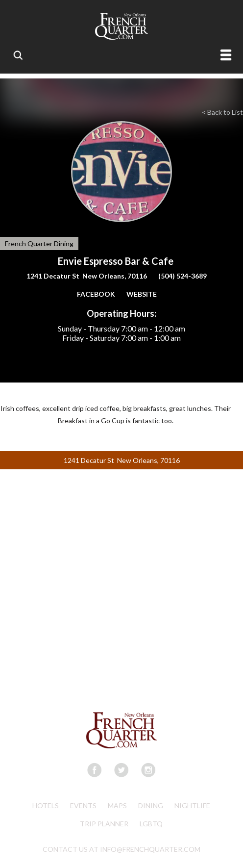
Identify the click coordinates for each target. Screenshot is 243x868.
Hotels (46, 805)
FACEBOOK (96, 294)
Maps (117, 805)
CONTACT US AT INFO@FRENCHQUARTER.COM (121, 849)
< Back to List (222, 112)
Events (83, 805)
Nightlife (192, 805)
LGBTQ (151, 824)
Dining (151, 805)
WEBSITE (142, 294)
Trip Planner (104, 824)
